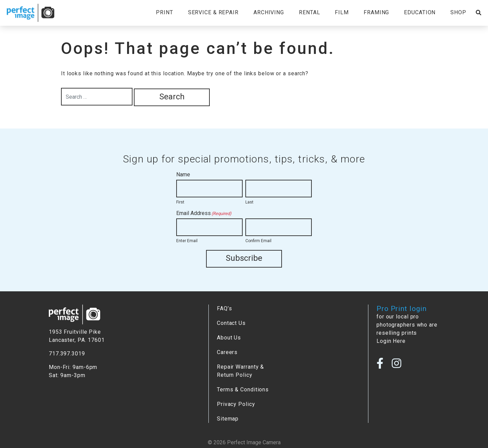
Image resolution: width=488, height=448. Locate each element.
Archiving (269, 12)
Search (172, 97)
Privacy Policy (236, 404)
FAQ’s (224, 308)
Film (342, 12)
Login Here (391, 341)
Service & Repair (213, 12)
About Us (229, 338)
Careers (227, 352)
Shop (458, 12)
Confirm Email (258, 241)
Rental (309, 12)
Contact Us (231, 323)
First (180, 202)
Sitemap (228, 419)
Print (164, 12)
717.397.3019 (67, 354)
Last (249, 202)
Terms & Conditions (243, 389)
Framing (376, 12)
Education (420, 12)
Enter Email (187, 241)
